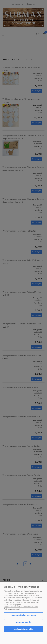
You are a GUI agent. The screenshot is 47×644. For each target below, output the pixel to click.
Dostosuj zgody (23, 622)
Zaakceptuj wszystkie (23, 629)
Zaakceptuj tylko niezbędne (23, 615)
